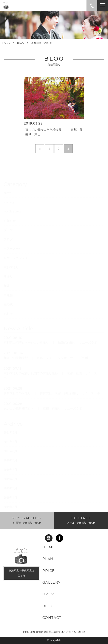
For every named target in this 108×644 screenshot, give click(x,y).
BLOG (21, 43)
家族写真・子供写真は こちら (22, 573)
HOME (6, 43)
